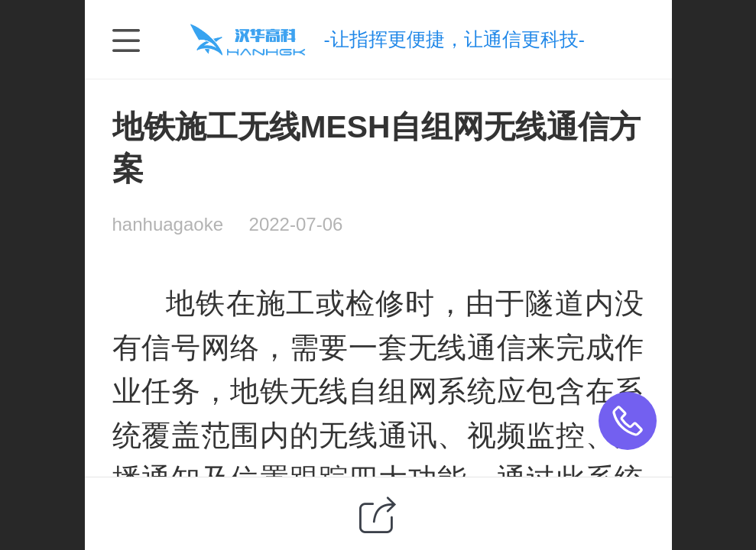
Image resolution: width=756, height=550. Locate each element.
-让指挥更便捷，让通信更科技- (454, 39)
